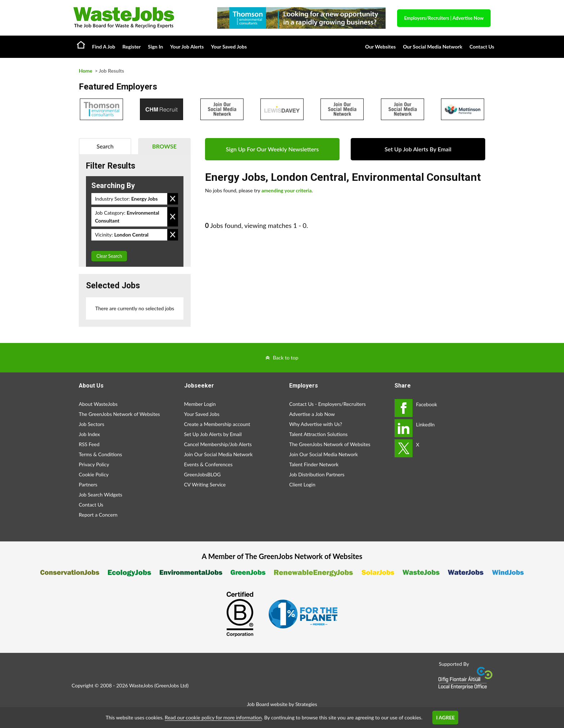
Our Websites (380, 47)
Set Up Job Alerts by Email (213, 434)
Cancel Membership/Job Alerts (218, 444)
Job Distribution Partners (317, 474)
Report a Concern (98, 515)
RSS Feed (89, 444)
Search (105, 146)
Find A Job (104, 47)
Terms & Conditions (100, 454)
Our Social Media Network (433, 47)
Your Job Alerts (187, 47)
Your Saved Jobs (229, 47)
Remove (173, 199)
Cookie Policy (94, 474)
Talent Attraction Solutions (318, 434)
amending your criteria (287, 190)
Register (131, 47)
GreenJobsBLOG (203, 474)
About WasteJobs (98, 404)
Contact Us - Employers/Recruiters (328, 404)
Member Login (200, 404)
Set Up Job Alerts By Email (418, 149)
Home (81, 45)
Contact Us (482, 47)
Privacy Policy (94, 464)
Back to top (286, 358)
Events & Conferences (208, 464)
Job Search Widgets (101, 495)
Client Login (302, 484)
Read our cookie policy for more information (213, 717)
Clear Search (109, 256)
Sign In (155, 47)
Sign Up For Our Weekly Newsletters (272, 149)
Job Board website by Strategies (282, 704)
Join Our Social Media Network (219, 454)
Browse (164, 146)
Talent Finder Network (314, 464)
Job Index (89, 434)
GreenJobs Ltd (172, 685)
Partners (88, 484)
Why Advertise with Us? (316, 424)
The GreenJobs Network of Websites (119, 414)
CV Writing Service (205, 484)
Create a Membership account (217, 424)
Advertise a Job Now (312, 414)
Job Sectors (92, 424)
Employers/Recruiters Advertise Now (444, 18)
